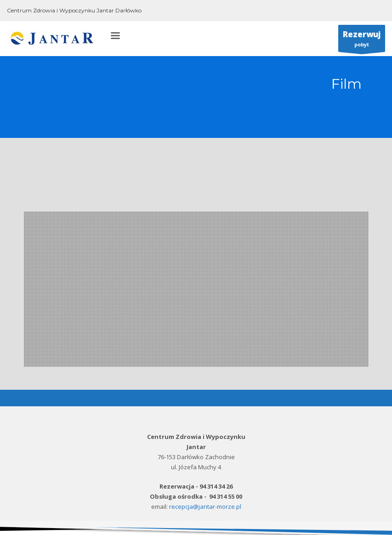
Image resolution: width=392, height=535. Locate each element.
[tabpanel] (196, 289)
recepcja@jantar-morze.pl (205, 507)
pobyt (362, 40)
